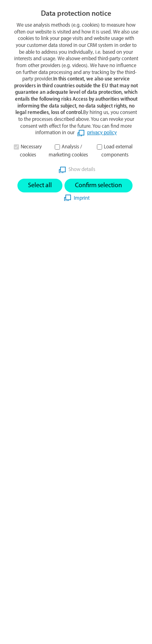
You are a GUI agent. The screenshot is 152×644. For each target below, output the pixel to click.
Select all (40, 186)
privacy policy (102, 133)
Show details (82, 170)
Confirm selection (98, 186)
